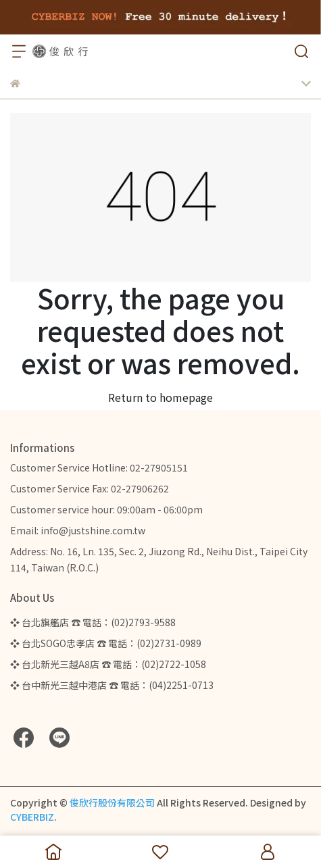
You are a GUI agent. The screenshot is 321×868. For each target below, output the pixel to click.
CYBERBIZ (32, 817)
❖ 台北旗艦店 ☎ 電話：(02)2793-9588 (93, 622)
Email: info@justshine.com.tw (78, 530)
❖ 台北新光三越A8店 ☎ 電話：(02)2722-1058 (108, 664)
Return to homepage (160, 397)
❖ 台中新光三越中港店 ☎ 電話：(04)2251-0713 (112, 685)
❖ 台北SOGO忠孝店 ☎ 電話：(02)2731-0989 (106, 643)
